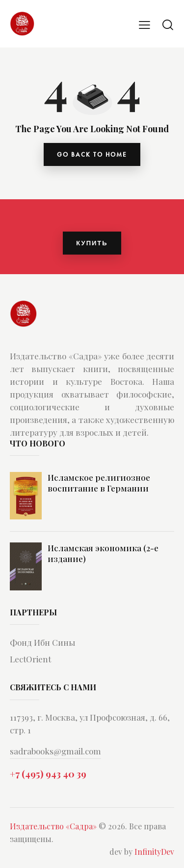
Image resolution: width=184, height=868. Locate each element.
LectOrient (30, 659)
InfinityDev (154, 852)
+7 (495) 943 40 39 (48, 774)
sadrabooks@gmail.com (55, 751)
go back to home (92, 154)
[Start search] (168, 24)
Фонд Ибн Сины (42, 642)
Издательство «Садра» (53, 826)
